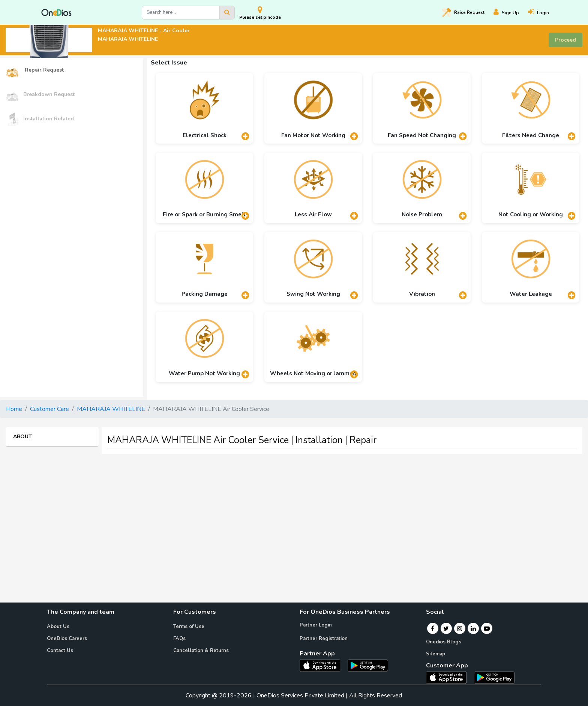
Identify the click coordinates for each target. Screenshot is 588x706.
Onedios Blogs (444, 642)
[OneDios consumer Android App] (494, 677)
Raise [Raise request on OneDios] (463, 12)
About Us (58, 627)
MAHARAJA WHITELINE (111, 409)
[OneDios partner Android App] (368, 665)
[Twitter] (446, 628)
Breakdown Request (40, 95)
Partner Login (316, 625)
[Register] (511, 13)
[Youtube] (487, 628)
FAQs (179, 639)
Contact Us (60, 651)
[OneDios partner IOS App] (323, 665)
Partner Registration (324, 639)
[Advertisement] (294, 513)
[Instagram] (460, 628)
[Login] (543, 13)
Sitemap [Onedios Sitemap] (436, 654)
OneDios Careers (67, 639)
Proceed (565, 40)
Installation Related (40, 119)
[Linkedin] (473, 628)
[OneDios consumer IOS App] (449, 677)
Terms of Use (189, 627)
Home (14, 409)
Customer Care (49, 409)
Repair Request (35, 70)
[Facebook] (433, 628)
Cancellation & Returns (201, 651)
